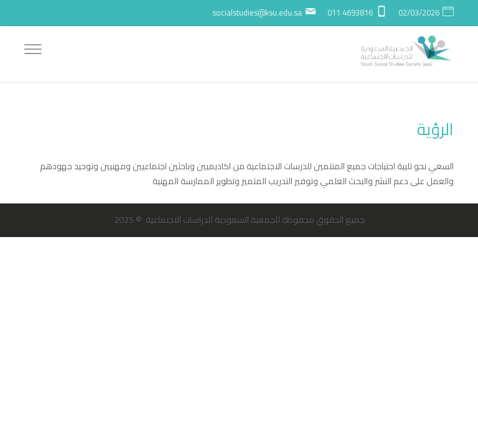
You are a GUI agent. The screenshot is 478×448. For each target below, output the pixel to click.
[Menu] (33, 51)
